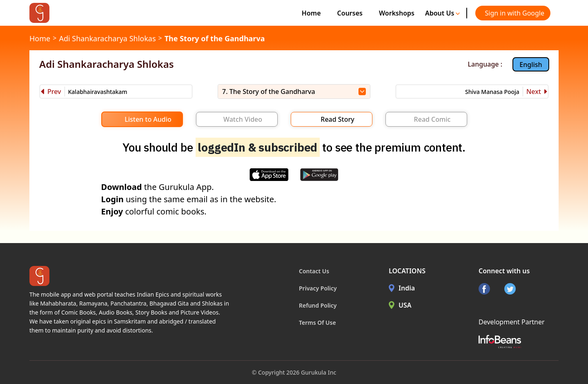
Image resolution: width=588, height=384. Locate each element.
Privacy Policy (318, 288)
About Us (443, 13)
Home (311, 13)
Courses (350, 13)
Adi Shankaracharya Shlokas (107, 38)
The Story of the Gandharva (215, 38)
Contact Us (314, 271)
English (531, 65)
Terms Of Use (317, 323)
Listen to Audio (148, 119)
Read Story (337, 119)
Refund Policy (318, 305)
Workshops (397, 13)
